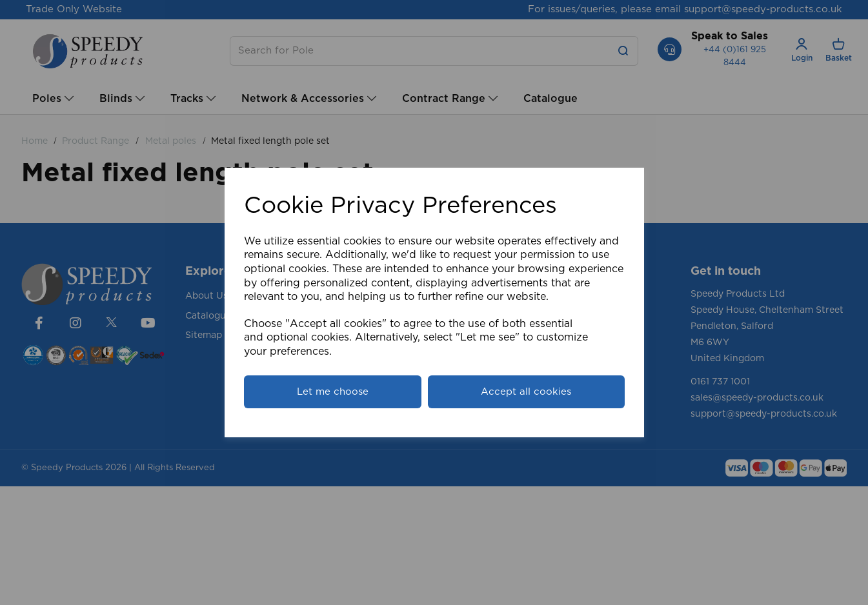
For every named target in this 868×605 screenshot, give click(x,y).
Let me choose (333, 392)
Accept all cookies (526, 392)
